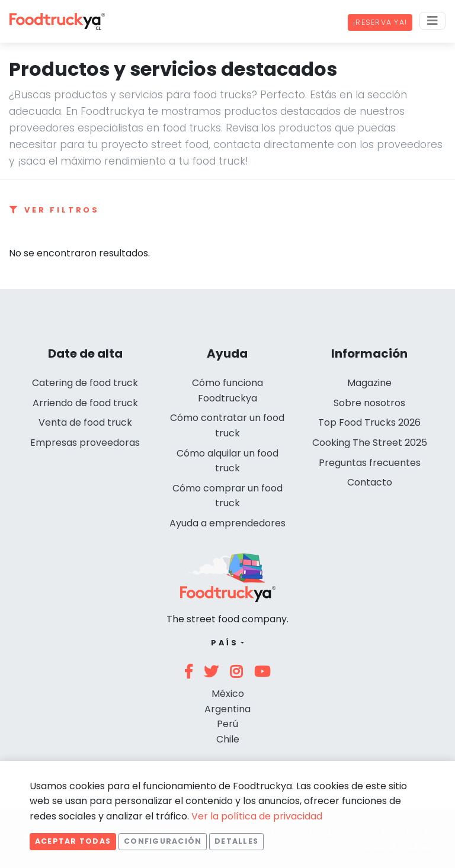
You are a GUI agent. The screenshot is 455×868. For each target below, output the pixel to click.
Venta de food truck (85, 422)
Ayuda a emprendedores (227, 523)
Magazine (369, 383)
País (225, 643)
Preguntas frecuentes (370, 463)
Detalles (236, 841)
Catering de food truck (85, 383)
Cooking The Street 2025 (370, 443)
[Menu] (432, 21)
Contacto (370, 482)
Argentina (227, 709)
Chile (228, 739)
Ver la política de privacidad (257, 816)
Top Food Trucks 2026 (369, 422)
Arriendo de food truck (85, 403)
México (228, 694)
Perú (227, 724)
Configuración (163, 841)
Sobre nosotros (369, 403)
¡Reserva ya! (380, 22)
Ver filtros (55, 210)
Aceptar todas (73, 841)
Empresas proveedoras (85, 443)
